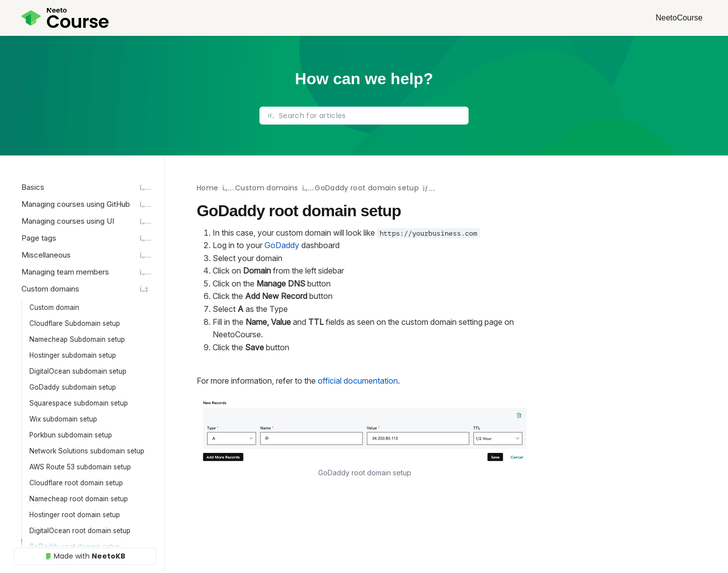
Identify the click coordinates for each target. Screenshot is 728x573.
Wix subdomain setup (63, 419)
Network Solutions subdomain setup (87, 451)
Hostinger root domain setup (75, 515)
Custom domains (267, 188)
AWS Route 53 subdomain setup (80, 467)
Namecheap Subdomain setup (77, 339)
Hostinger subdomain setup (73, 355)
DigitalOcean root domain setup (80, 531)
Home (207, 188)
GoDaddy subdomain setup (73, 387)
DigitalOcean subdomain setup (78, 371)
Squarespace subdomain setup (79, 403)
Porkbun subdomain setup (71, 435)
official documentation (358, 381)
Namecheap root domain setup (79, 499)
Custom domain (54, 307)
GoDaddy (282, 245)
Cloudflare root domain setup (76, 483)
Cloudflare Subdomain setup (75, 323)
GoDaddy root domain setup (367, 188)
